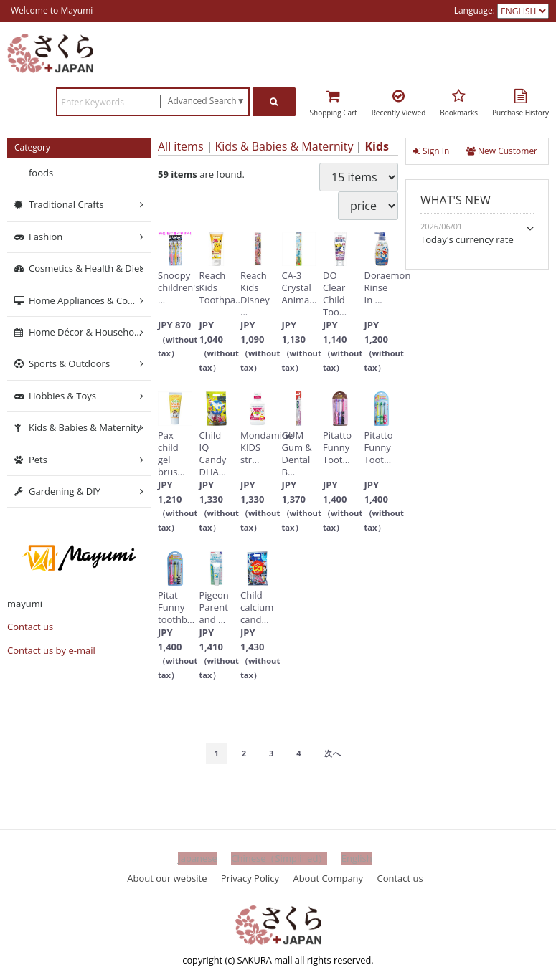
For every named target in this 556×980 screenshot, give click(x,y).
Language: (476, 10)
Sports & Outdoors (69, 364)
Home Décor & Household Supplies (90, 332)
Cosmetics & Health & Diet (86, 269)
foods (41, 173)
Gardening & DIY (65, 491)
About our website (167, 878)
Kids (377, 146)
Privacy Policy (250, 878)
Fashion (46, 237)
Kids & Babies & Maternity (284, 146)
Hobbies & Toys (62, 396)
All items (181, 146)
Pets (38, 460)
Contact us (30, 627)
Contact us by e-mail (51, 650)
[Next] (333, 753)
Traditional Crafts (66, 205)
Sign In (431, 151)
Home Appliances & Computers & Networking (90, 300)
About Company (328, 878)
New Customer (502, 151)
